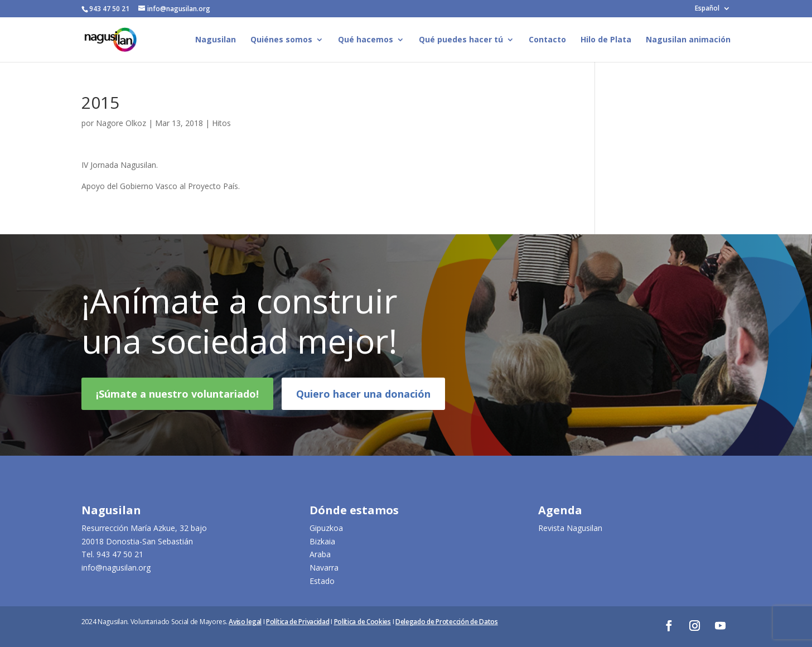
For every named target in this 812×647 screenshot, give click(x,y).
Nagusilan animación (688, 40)
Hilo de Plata (606, 40)
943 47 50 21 (120, 554)
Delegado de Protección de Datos (447, 622)
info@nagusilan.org (116, 568)
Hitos (221, 123)
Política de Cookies (362, 622)
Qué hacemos (366, 40)
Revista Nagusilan (570, 528)
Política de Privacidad (298, 622)
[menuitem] (713, 11)
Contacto (547, 40)
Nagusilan (216, 40)
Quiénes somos (281, 40)
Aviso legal (245, 622)
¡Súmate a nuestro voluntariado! (177, 400)
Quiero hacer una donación (363, 400)
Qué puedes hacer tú (461, 40)
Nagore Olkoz (121, 123)
